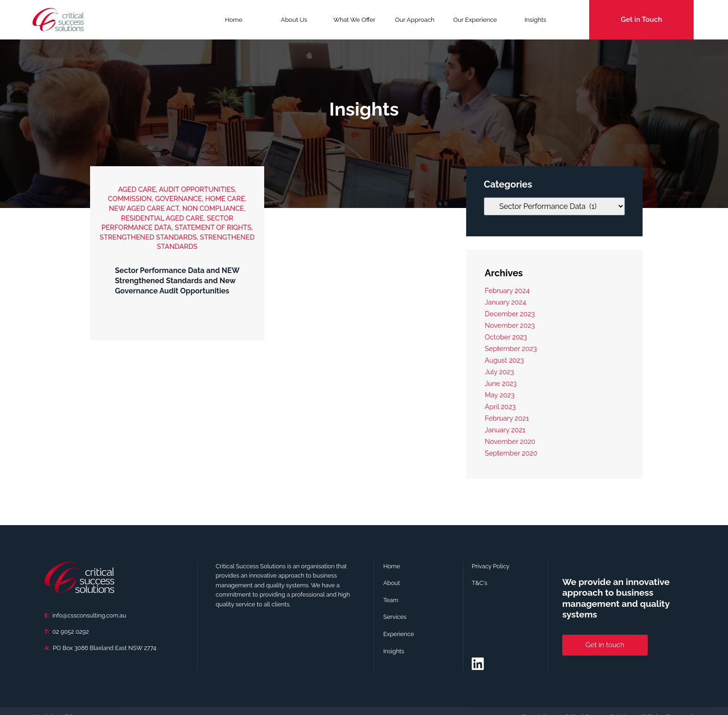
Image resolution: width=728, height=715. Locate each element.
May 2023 (500, 395)
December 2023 (510, 314)
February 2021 (507, 418)
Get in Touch (641, 19)
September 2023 (511, 348)
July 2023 (499, 372)
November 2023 (510, 325)
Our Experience (475, 20)
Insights (536, 20)
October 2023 (506, 337)
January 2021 (505, 430)
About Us (294, 20)
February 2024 (507, 290)
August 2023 (504, 360)
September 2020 (511, 453)
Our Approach (415, 20)
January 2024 (505, 302)
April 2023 (500, 406)
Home (234, 20)
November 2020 (510, 441)
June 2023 (501, 383)
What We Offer (354, 23)
